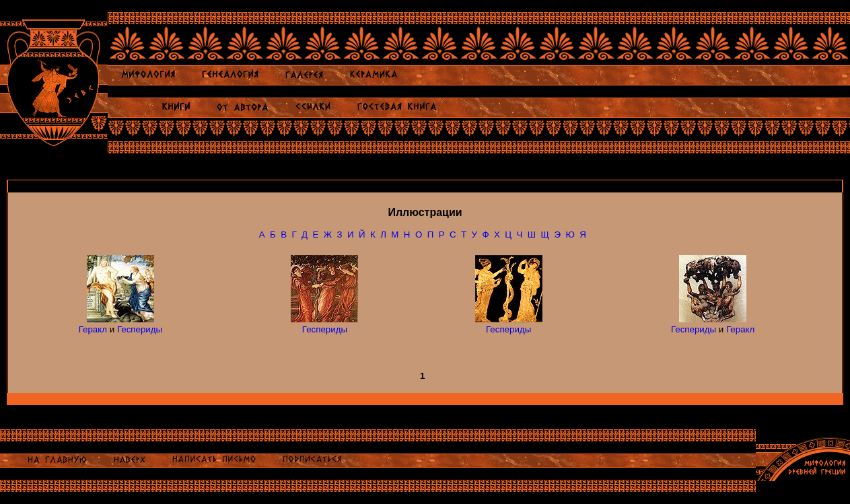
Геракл (93, 329)
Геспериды (140, 329)
